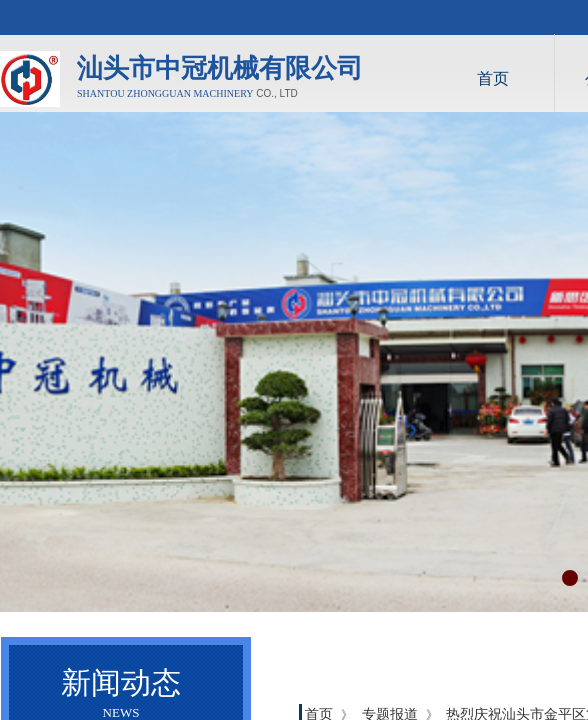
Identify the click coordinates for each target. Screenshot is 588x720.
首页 (493, 78)
